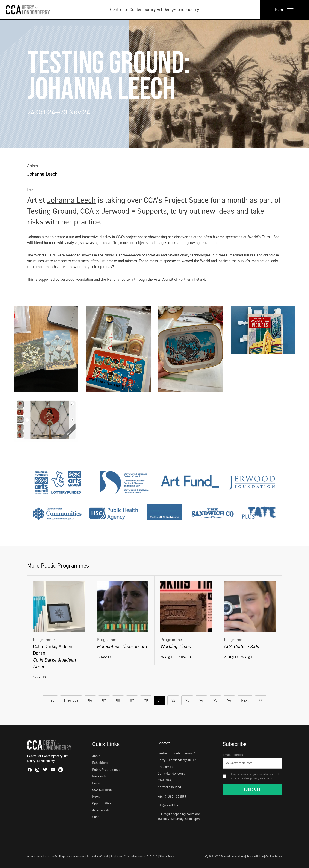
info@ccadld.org (169, 805)
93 (187, 700)
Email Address (233, 755)
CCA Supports (102, 790)
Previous (71, 700)
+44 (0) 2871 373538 (172, 797)
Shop (96, 817)
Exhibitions (100, 763)
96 (229, 700)
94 (201, 700)
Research (99, 776)
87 (104, 700)
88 (118, 700)
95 (215, 700)
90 (146, 700)
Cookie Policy (274, 856)
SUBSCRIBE (252, 790)
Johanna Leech (71, 200)
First (50, 700)
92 (173, 700)
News (96, 797)
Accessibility (101, 810)
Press (96, 783)
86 (90, 700)
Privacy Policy (255, 856)
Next (245, 700)
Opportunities (102, 803)
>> (261, 700)
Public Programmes (106, 770)
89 (132, 700)
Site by (167, 856)
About (96, 756)
